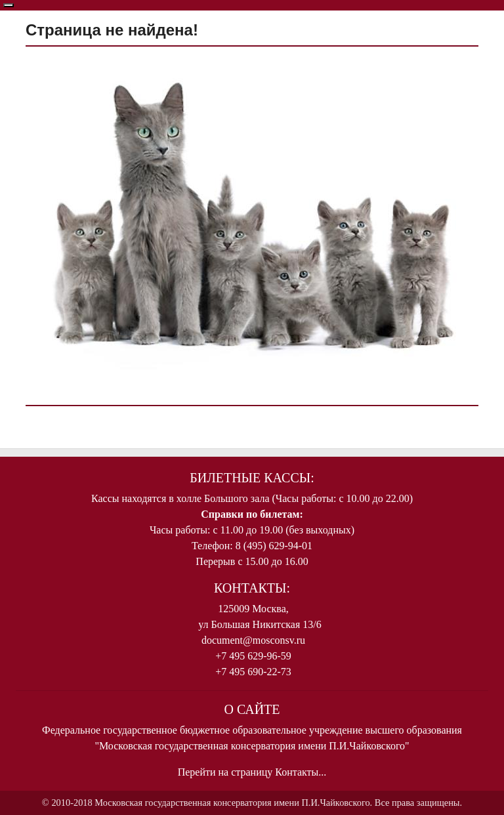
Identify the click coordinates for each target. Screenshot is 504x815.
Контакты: (252, 588)
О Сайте (252, 709)
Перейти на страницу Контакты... (252, 772)
